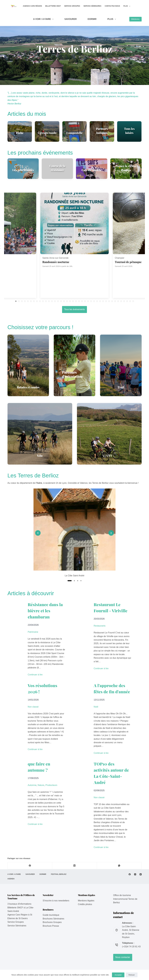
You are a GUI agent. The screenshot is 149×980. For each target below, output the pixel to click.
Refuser (132, 975)
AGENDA (11, 879)
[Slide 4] (81, 581)
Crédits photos (85, 904)
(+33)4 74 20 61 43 (131, 947)
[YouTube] (141, 874)
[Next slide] (111, 533)
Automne (32, 785)
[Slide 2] (74, 581)
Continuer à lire (35, 675)
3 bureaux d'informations (19, 904)
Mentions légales (86, 901)
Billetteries (135, 19)
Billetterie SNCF (53, 6)
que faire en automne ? (39, 767)
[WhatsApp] (119, 866)
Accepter (118, 975)
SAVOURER (71, 19)
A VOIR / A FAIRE (44, 19)
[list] (74, 533)
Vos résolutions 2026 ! (43, 689)
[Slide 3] (78, 581)
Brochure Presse (51, 926)
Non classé (33, 707)
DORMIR (92, 19)
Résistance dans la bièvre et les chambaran (45, 611)
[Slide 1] (70, 581)
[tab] (16, 301)
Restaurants (100, 626)
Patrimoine (33, 632)
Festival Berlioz (59, 874)
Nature (41, 785)
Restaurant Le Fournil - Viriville (111, 608)
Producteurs (51, 785)
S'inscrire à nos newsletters (56, 901)
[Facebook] (30, 866)
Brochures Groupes (52, 922)
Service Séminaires (92, 6)
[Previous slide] (38, 533)
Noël (96, 707)
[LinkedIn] (75, 866)
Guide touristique (51, 915)
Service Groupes (72, 6)
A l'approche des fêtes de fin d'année (112, 689)
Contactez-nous (112, 6)
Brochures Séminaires (53, 919)
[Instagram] (135, 874)
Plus (127, 6)
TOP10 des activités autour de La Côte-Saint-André (111, 773)
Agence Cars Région (32, 6)
